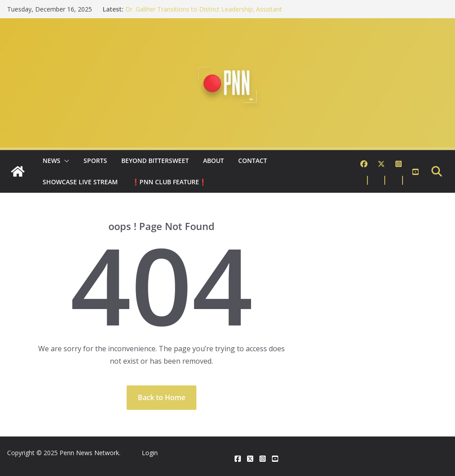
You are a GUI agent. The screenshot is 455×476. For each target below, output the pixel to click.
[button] (65, 161)
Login (150, 453)
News (52, 161)
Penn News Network (89, 453)
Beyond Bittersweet (155, 161)
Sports (95, 161)
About (214, 161)
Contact (253, 161)
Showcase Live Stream (80, 182)
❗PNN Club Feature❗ (169, 182)
